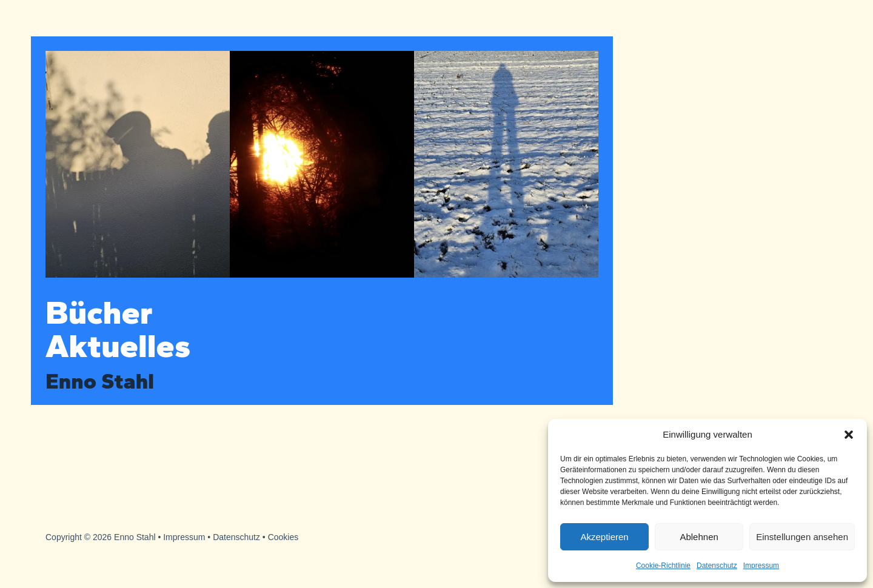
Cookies (283, 537)
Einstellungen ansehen (802, 537)
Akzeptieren (604, 537)
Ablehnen (699, 537)
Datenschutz (717, 566)
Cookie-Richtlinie (663, 566)
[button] (849, 435)
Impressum (761, 566)
